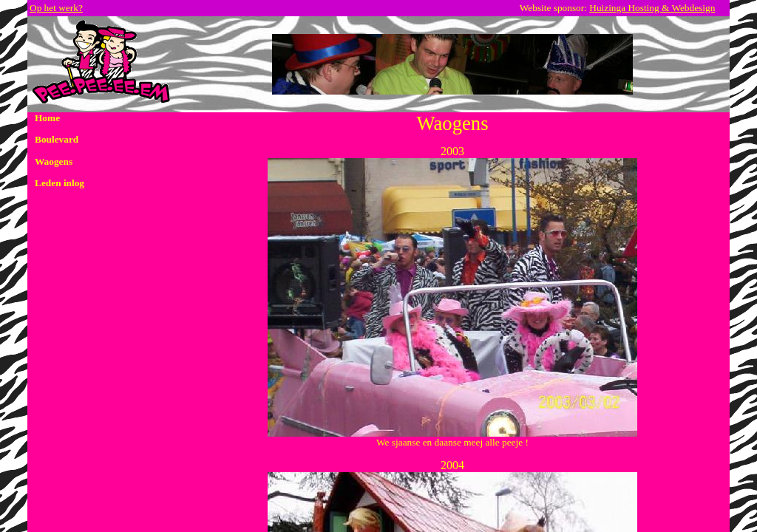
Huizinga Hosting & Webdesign (652, 8)
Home (47, 118)
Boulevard (57, 139)
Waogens (54, 161)
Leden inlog (60, 183)
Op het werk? (56, 8)
